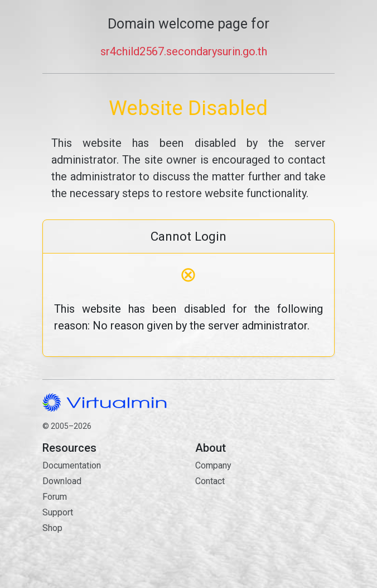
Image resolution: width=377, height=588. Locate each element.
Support (58, 512)
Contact (265, 521)
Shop (52, 528)
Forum (55, 497)
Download (62, 481)
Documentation (72, 465)
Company (213, 465)
